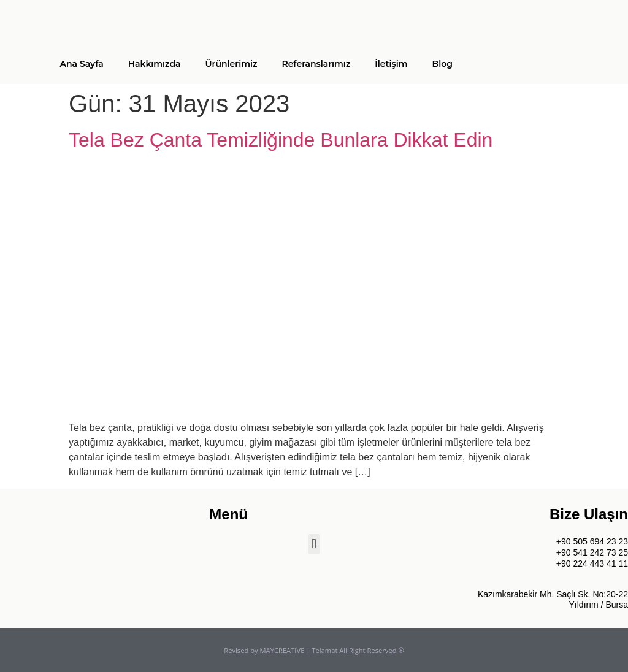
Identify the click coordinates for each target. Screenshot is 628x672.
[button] (314, 544)
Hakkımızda (155, 64)
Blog (442, 64)
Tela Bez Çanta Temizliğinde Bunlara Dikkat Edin (281, 140)
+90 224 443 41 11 (592, 563)
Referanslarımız (316, 64)
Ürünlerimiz (232, 64)
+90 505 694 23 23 (592, 541)
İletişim (391, 64)
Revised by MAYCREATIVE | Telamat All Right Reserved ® (314, 650)
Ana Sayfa (81, 64)
